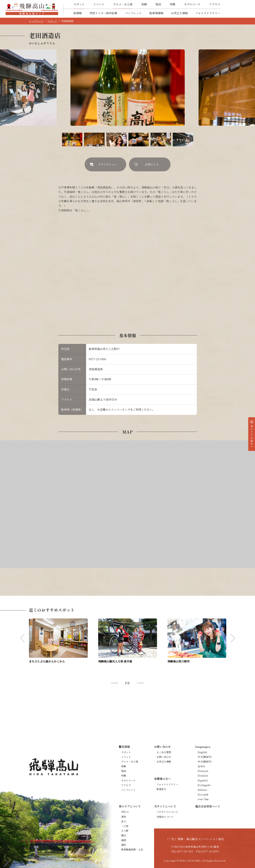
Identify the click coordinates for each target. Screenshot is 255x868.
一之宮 (125, 826)
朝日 (124, 835)
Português (204, 785)
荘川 (124, 821)
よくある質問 (164, 752)
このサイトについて (167, 812)
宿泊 (158, 4)
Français (203, 771)
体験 (144, 4)
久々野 (125, 831)
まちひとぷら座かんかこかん (47, 661)
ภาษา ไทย (203, 799)
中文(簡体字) (205, 762)
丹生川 (125, 812)
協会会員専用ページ (208, 806)
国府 (124, 845)
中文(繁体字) (205, 757)
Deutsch (203, 776)
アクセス (215, 4)
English (202, 752)
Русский (203, 794)
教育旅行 (161, 789)
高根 (124, 840)
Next (230, 88)
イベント (99, 4)
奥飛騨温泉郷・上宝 (132, 849)
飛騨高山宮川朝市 (178, 661)
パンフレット (133, 13)
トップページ (36, 21)
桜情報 (78, 13)
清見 (124, 817)
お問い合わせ (164, 757)
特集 (173, 4)
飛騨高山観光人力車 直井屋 (115, 661)
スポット (79, 4)
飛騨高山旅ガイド (32, 9)
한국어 (201, 766)
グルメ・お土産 (123, 4)
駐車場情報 (156, 13)
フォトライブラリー (208, 13)
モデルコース (192, 4)
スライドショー (108, 164)
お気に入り (152, 164)
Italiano (202, 790)
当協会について (165, 817)
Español (203, 780)
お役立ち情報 (179, 13)
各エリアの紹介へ (252, 436)
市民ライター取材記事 (103, 13)
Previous (25, 88)
